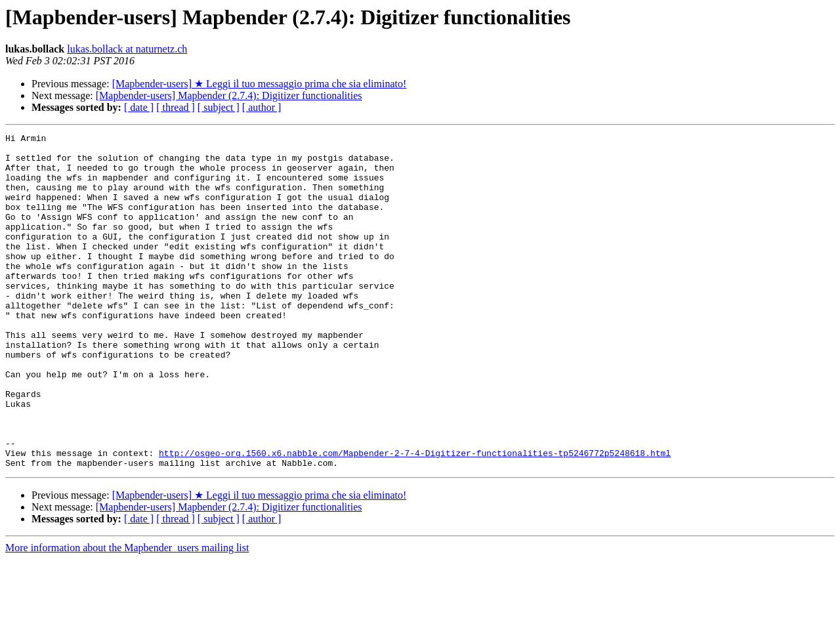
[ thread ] (176, 107)
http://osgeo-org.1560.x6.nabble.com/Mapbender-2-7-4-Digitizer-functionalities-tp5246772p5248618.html (415, 518)
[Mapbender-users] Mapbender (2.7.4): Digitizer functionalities (229, 95)
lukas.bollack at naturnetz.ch (127, 49)
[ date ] (139, 107)
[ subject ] (219, 107)
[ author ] (262, 107)
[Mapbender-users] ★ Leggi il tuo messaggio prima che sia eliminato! (260, 84)
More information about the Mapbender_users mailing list (127, 615)
